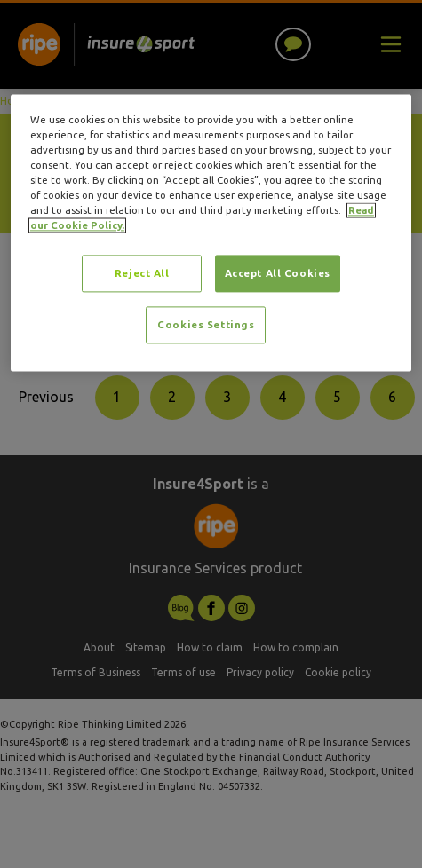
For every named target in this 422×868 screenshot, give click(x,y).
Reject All (142, 274)
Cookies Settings (206, 325)
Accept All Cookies (278, 274)
